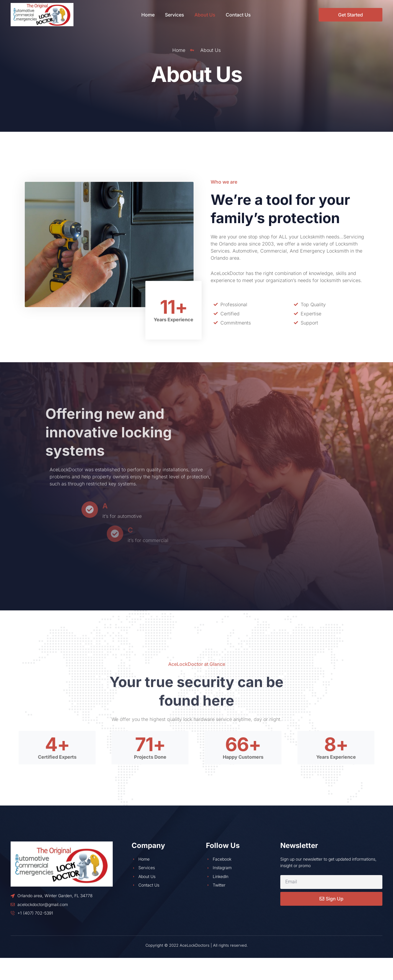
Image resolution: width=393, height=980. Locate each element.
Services (175, 15)
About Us (205, 15)
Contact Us (238, 15)
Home (148, 15)
